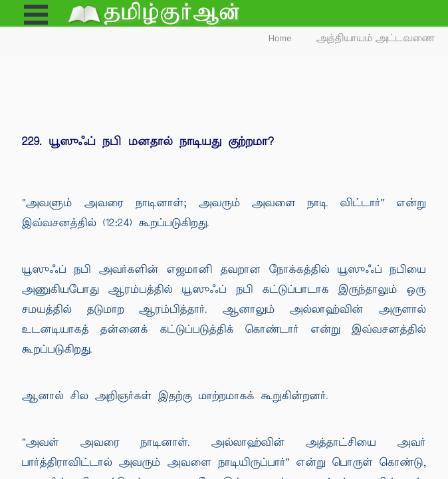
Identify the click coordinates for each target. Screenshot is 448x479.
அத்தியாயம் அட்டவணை (376, 38)
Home (280, 38)
